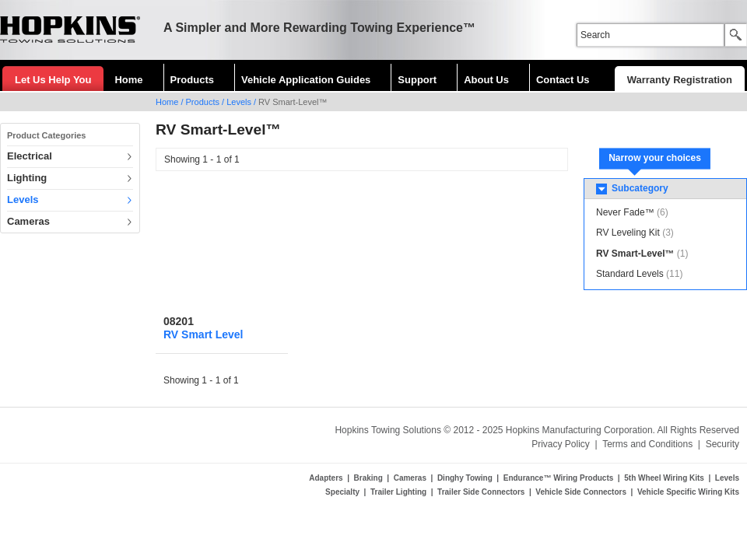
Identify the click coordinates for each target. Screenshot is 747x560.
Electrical (30, 156)
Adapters (326, 478)
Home (128, 80)
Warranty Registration (680, 80)
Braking (368, 478)
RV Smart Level (203, 334)
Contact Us (563, 80)
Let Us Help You (53, 80)
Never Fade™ (625, 212)
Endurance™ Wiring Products (559, 478)
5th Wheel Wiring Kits (664, 478)
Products (192, 80)
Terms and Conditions (647, 444)
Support (417, 80)
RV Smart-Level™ (635, 254)
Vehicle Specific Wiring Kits (688, 492)
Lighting (27, 178)
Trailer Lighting (398, 492)
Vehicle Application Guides (306, 80)
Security (722, 444)
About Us (486, 80)
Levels (239, 102)
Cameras (28, 221)
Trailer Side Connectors (481, 492)
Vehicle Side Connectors (581, 492)
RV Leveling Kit (628, 233)
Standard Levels (630, 274)
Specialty (342, 492)
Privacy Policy (561, 444)
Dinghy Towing (465, 478)
